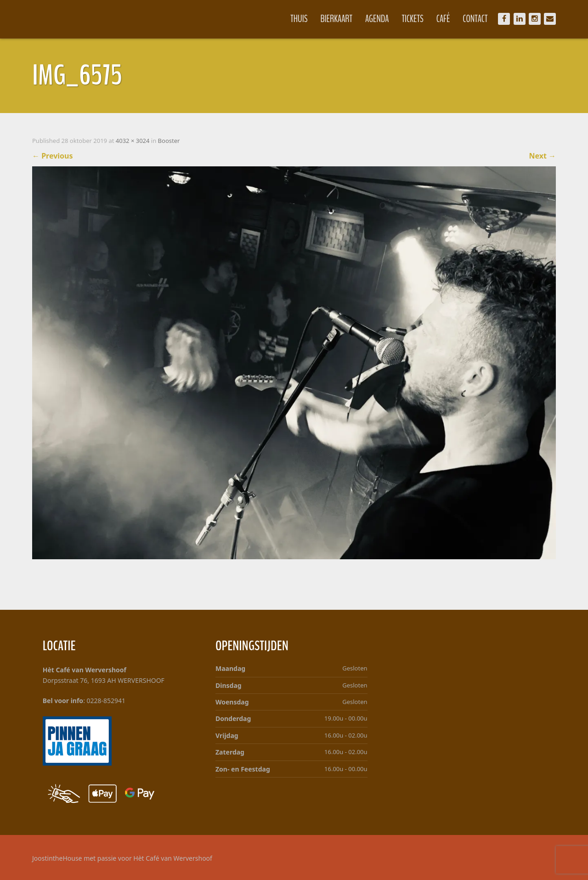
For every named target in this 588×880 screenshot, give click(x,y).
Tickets (413, 19)
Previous (53, 156)
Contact (475, 19)
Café (443, 19)
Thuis (299, 19)
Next (542, 156)
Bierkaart (337, 19)
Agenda (377, 19)
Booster (169, 141)
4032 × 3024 (133, 141)
